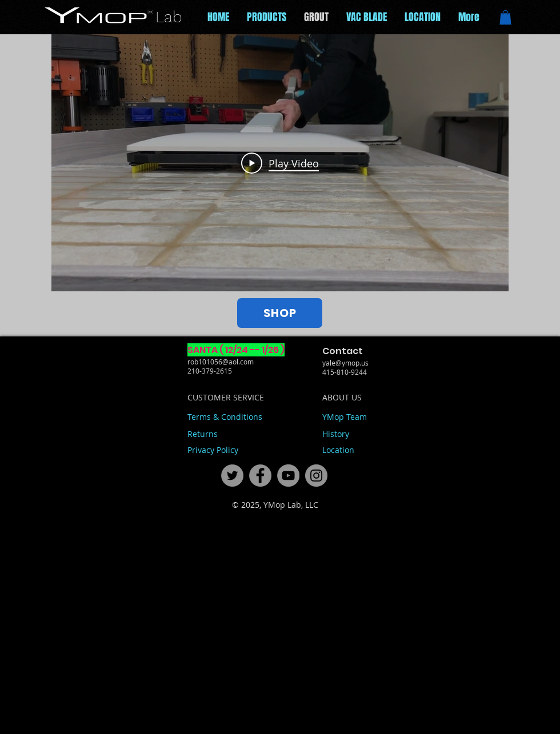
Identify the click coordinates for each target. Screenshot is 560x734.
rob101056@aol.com (221, 362)
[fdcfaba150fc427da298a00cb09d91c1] (316, 476)
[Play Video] (280, 163)
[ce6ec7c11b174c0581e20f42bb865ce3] (260, 476)
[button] (505, 17)
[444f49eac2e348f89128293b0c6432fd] (232, 476)
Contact (343, 351)
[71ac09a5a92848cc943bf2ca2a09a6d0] (288, 476)
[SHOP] (280, 313)
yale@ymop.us (345, 363)
